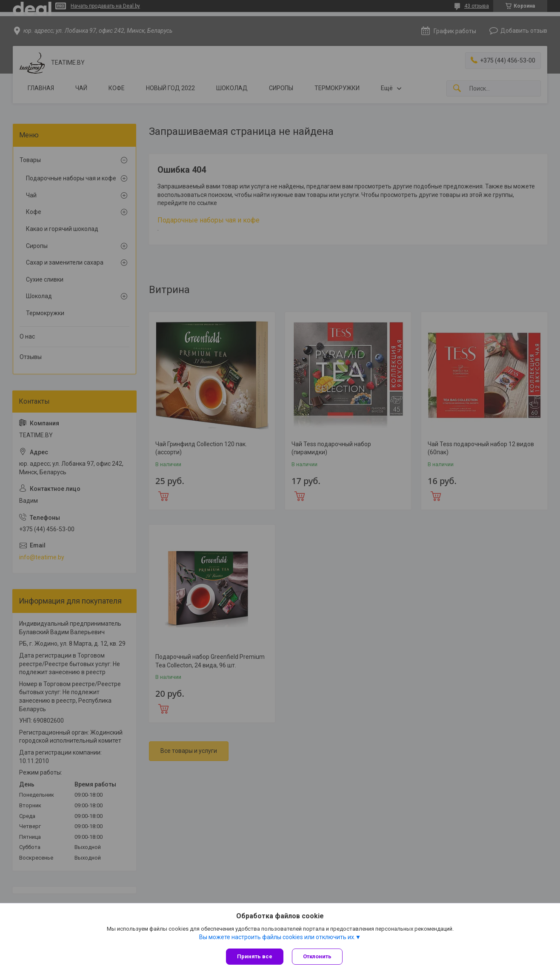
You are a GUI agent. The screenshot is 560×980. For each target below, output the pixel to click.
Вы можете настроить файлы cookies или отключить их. (277, 937)
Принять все (255, 956)
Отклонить (317, 956)
